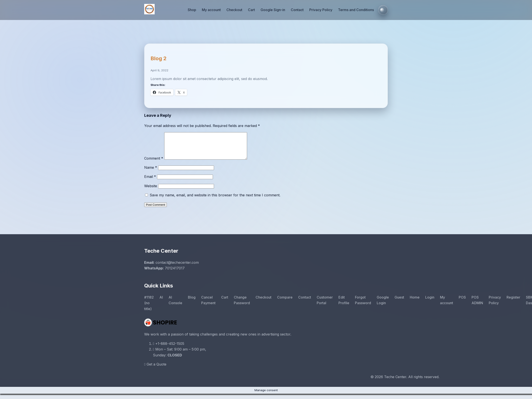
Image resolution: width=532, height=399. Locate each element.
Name (151, 173)
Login (430, 302)
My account (211, 10)
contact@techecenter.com (177, 268)
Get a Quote (155, 369)
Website (151, 191)
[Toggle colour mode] (383, 10)
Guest (399, 302)
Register (513, 302)
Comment (154, 164)
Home (415, 302)
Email (150, 182)
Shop (192, 10)
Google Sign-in (273, 10)
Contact (297, 10)
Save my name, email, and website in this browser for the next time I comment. (215, 200)
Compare (285, 302)
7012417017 (175, 273)
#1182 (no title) (149, 308)
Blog (192, 302)
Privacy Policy (321, 10)
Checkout (234, 10)
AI (161, 302)
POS (462, 302)
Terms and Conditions (356, 10)
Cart (251, 10)
